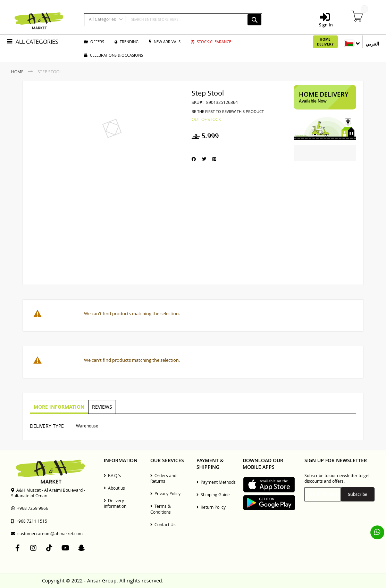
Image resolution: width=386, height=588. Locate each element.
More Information (59, 406)
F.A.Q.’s (112, 475)
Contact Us (163, 524)
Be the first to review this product (228, 112)
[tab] (59, 407)
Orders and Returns (163, 478)
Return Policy (211, 507)
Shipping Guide (213, 495)
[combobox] (173, 20)
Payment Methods (216, 482)
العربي (372, 44)
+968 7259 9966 (30, 508)
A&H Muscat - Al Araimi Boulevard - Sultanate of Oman (48, 493)
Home (17, 72)
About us (114, 488)
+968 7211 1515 (29, 521)
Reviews (101, 406)
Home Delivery (325, 42)
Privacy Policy (165, 493)
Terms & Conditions (161, 509)
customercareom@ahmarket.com (47, 533)
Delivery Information (115, 503)
